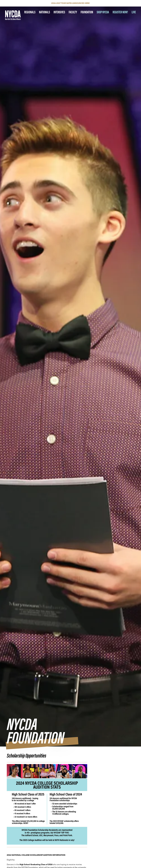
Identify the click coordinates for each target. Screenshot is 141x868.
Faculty (73, 12)
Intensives (59, 12)
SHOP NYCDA (103, 12)
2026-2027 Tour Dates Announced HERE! (70, 3)
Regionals (30, 12)
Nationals (44, 12)
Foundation (87, 12)
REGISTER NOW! (120, 12)
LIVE (134, 12)
